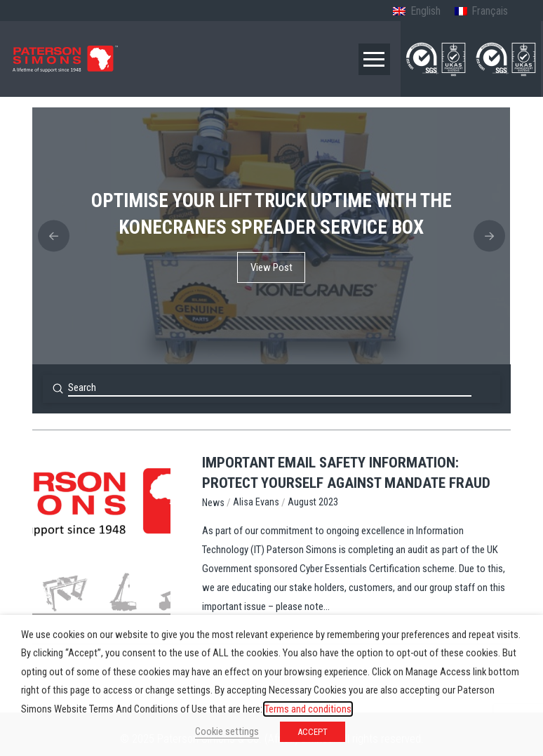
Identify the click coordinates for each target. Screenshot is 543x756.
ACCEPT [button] (313, 732)
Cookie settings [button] (227, 731)
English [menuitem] (425, 11)
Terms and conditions (308, 709)
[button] (374, 59)
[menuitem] (416, 12)
